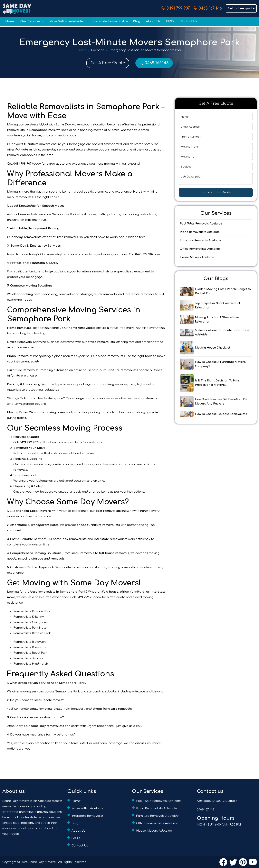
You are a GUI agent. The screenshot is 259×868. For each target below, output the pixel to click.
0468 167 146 (208, 8)
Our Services (30, 21)
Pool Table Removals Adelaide (201, 224)
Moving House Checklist (213, 348)
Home (10, 21)
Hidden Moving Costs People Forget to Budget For (223, 291)
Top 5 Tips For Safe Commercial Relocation (217, 305)
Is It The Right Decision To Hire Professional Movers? (217, 383)
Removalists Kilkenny (29, 617)
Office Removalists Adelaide (200, 249)
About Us (153, 21)
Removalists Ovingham (30, 622)
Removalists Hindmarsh (31, 664)
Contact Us (189, 21)
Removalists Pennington (31, 628)
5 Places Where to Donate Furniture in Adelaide (223, 332)
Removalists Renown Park (32, 633)
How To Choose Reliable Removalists (221, 414)
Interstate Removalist (108, 21)
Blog (137, 21)
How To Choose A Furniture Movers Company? (220, 364)
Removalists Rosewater (31, 647)
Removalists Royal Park (30, 653)
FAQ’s (170, 21)
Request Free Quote (216, 192)
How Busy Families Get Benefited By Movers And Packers (221, 402)
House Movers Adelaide (197, 257)
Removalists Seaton (28, 658)
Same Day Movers (42, 862)
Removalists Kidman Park (32, 611)
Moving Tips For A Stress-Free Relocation (217, 320)
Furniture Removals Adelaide (201, 240)
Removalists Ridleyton (29, 642)
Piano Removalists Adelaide (200, 232)
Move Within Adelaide (66, 21)
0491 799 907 (176, 8)
